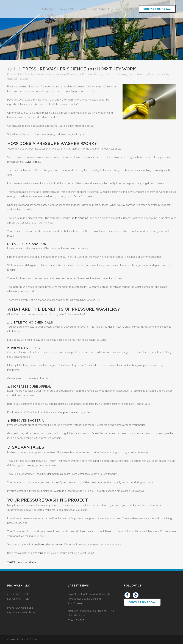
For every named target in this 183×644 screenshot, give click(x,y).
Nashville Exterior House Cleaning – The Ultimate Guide (91, 613)
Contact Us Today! (154, 9)
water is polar (33, 162)
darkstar (12, 79)
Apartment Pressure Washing (48, 74)
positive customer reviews (49, 545)
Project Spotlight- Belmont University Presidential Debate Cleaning (89, 596)
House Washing (138, 74)
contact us (37, 553)
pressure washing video (77, 412)
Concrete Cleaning (116, 74)
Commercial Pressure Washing (85, 74)
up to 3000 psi (80, 218)
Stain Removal (157, 74)
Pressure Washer (28, 562)
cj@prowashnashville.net (21, 612)
